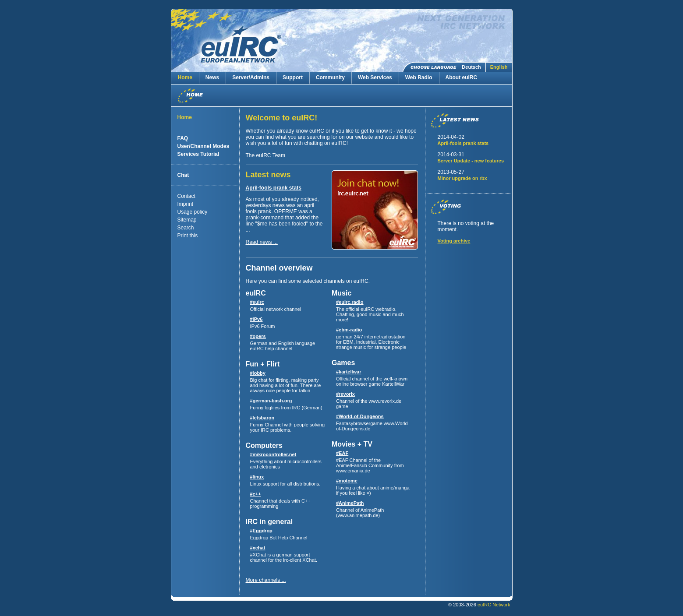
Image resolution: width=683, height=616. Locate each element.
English (499, 67)
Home (185, 77)
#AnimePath (350, 503)
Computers (264, 445)
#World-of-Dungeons (360, 416)
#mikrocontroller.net (273, 454)
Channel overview (279, 268)
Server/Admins (251, 77)
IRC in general (269, 522)
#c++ (256, 494)
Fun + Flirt (263, 364)
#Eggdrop (261, 531)
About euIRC (462, 77)
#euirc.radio (350, 302)
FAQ (183, 138)
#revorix (345, 394)
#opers (258, 336)
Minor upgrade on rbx (462, 178)
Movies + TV (352, 444)
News (212, 77)
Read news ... (262, 242)
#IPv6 (257, 319)
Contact (186, 196)
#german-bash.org (271, 401)
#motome (347, 481)
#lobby (258, 373)
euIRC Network (494, 605)
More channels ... (266, 580)
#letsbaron (262, 418)
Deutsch (471, 67)
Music (341, 293)
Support (293, 77)
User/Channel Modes (203, 146)
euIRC (256, 293)
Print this (188, 236)
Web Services (375, 77)
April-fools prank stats (274, 188)
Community (330, 77)
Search (186, 228)
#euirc (257, 302)
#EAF (342, 453)
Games (343, 363)
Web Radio (419, 77)
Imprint (186, 204)
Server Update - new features (471, 161)
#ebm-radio (349, 330)
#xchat (258, 548)
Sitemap (187, 220)
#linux (257, 477)
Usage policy (193, 212)
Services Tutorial (198, 154)
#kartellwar (349, 372)
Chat (183, 175)
